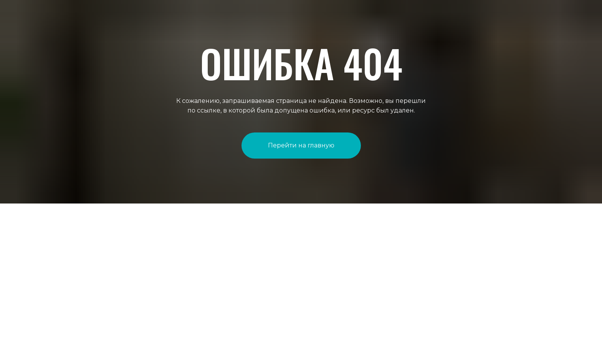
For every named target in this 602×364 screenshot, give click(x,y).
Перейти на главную (301, 145)
